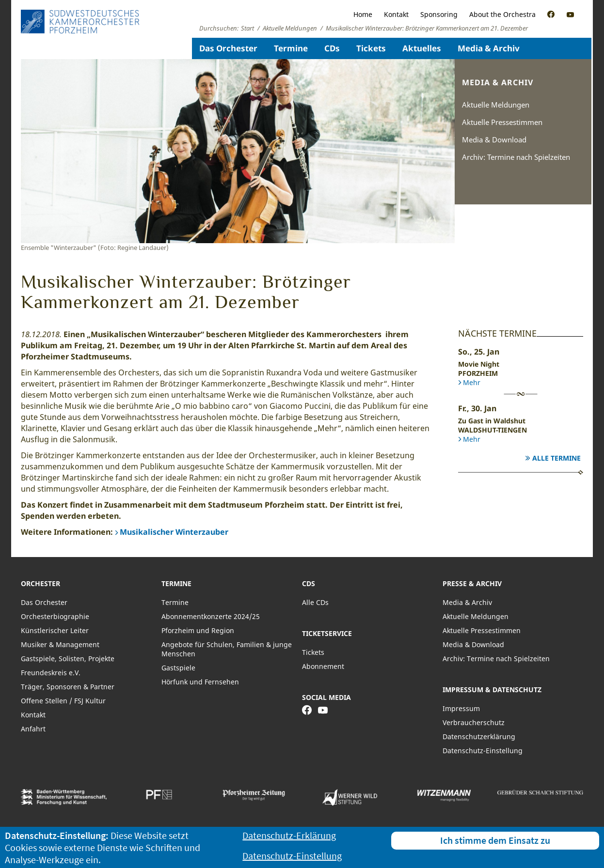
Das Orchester (228, 48)
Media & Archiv (489, 48)
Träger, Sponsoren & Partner (68, 687)
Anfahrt (33, 729)
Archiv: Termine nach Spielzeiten (516, 157)
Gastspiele (178, 668)
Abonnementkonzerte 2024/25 (211, 616)
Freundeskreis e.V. (51, 673)
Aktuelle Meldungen (496, 105)
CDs (332, 48)
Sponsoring (439, 14)
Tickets (371, 48)
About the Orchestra (502, 14)
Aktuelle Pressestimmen (502, 122)
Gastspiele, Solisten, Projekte (68, 659)
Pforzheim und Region (198, 630)
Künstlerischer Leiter (55, 630)
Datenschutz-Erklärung (289, 835)
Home (363, 14)
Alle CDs (315, 602)
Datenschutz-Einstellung (483, 751)
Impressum (461, 708)
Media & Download (494, 139)
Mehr (472, 382)
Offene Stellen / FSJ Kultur (63, 701)
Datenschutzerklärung (479, 736)
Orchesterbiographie (55, 616)
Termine (291, 48)
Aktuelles (422, 48)
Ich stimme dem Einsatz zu (495, 840)
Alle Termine (556, 458)
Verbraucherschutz (474, 722)
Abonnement (323, 666)
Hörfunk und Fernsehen (200, 682)
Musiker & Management (60, 644)
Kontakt (396, 14)
